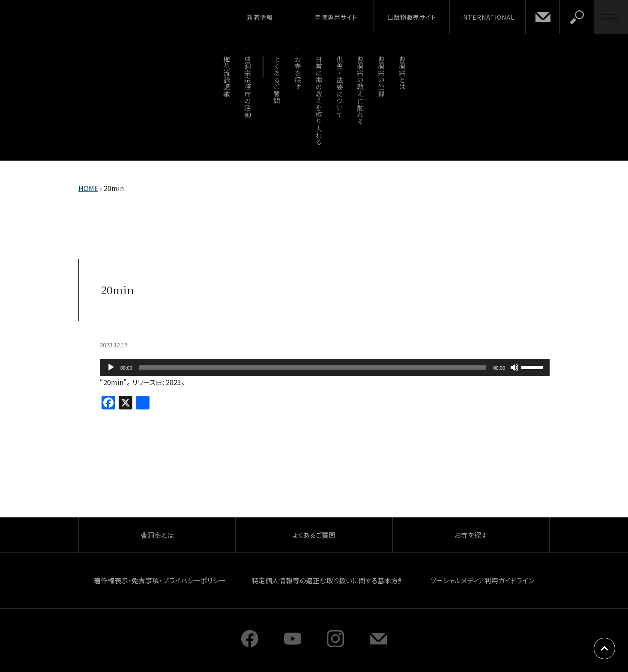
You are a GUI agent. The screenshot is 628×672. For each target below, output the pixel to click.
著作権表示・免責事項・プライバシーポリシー (160, 580)
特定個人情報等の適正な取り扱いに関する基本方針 (328, 580)
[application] (325, 367)
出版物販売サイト (412, 17)
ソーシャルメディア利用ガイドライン (482, 580)
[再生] (111, 367)
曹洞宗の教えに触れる (360, 90)
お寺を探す (298, 73)
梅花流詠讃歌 (226, 76)
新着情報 (260, 17)
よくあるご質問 (277, 80)
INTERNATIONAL (488, 17)
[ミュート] (514, 367)
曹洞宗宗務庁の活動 (247, 87)
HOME (88, 188)
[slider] (313, 367)
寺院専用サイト (336, 17)
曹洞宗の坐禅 (381, 76)
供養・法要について (339, 87)
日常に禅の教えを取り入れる (318, 100)
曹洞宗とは (402, 73)
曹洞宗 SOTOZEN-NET (79, 17)
